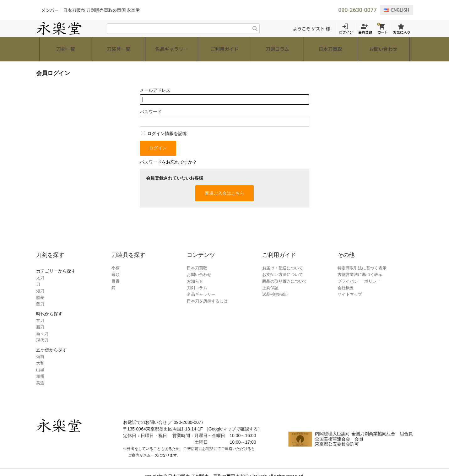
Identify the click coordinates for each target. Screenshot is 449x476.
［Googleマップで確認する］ (233, 420)
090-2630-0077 (357, 10)
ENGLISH (396, 10)
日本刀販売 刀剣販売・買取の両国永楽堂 (208, 468)
